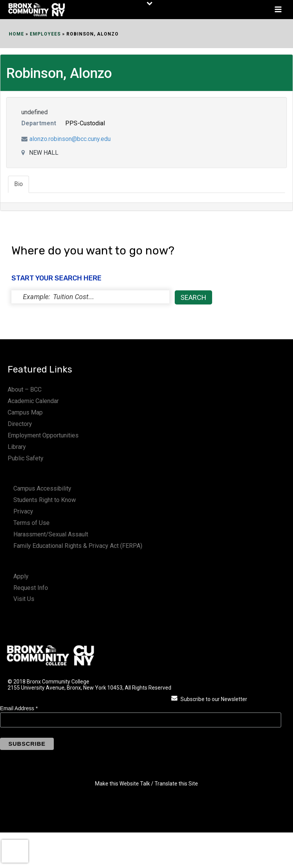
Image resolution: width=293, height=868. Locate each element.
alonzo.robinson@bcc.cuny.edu (70, 139)
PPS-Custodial (85, 123)
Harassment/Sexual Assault (51, 534)
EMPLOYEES (45, 34)
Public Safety (26, 458)
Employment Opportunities (43, 435)
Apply (21, 576)
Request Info (31, 588)
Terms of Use (31, 523)
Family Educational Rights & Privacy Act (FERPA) (78, 546)
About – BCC (25, 389)
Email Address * (19, 708)
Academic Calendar (33, 401)
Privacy (23, 511)
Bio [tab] (19, 184)
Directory (20, 424)
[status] (90, 297)
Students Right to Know (45, 500)
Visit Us (24, 599)
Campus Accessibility (42, 488)
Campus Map (25, 412)
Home (16, 34)
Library (17, 447)
